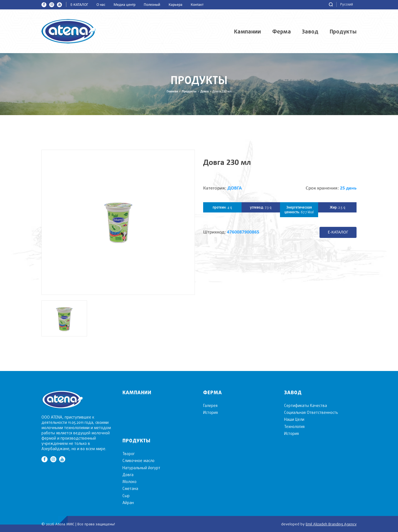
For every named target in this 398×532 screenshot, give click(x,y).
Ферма (282, 32)
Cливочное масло (138, 460)
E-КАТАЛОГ (79, 5)
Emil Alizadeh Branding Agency (331, 524)
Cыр (126, 496)
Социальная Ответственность (311, 412)
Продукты (343, 32)
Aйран (128, 503)
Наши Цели (294, 419)
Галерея (210, 405)
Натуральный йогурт (141, 468)
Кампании (248, 32)
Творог (129, 454)
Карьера (176, 5)
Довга (205, 92)
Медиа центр (125, 5)
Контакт (197, 5)
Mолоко (129, 482)
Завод (310, 32)
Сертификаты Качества (306, 405)
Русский (347, 4)
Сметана (130, 488)
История (210, 412)
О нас (101, 5)
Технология (294, 426)
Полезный (152, 5)
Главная (172, 92)
